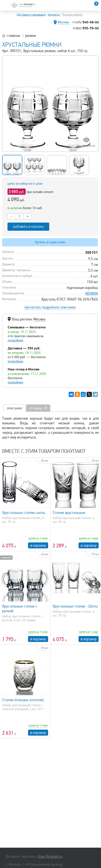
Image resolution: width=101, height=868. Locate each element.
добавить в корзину (28, 227)
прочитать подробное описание (50, 307)
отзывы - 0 (38, 408)
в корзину (38, 545)
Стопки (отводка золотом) (23, 700)
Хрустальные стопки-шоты (24, 513)
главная (13, 36)
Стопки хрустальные (69, 513)
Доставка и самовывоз (31, 15)
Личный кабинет (72, 15)
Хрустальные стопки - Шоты (75, 606)
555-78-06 (86, 28)
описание (14, 408)
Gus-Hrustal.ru (50, 856)
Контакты (54, 15)
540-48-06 (85, 22)
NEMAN (92, 293)
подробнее (16, 340)
